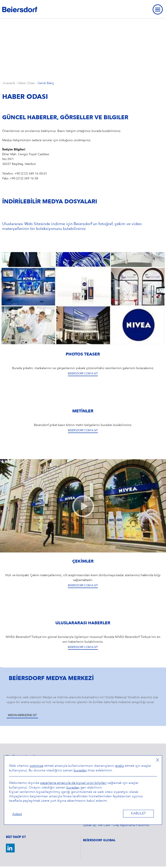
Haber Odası (26, 83)
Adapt (17, 814)
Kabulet (138, 814)
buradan (80, 771)
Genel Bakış (46, 83)
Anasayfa (9, 83)
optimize (36, 766)
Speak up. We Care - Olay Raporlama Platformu (116, 825)
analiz (120, 766)
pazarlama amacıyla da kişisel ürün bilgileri (73, 783)
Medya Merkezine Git (22, 715)
